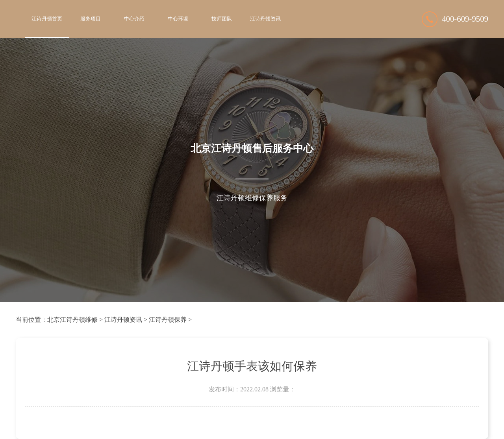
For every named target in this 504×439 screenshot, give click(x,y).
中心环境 (178, 19)
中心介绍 (134, 19)
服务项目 (91, 19)
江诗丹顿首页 (47, 19)
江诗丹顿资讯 (265, 19)
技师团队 (222, 19)
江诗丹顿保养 (168, 320)
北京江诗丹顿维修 (72, 320)
